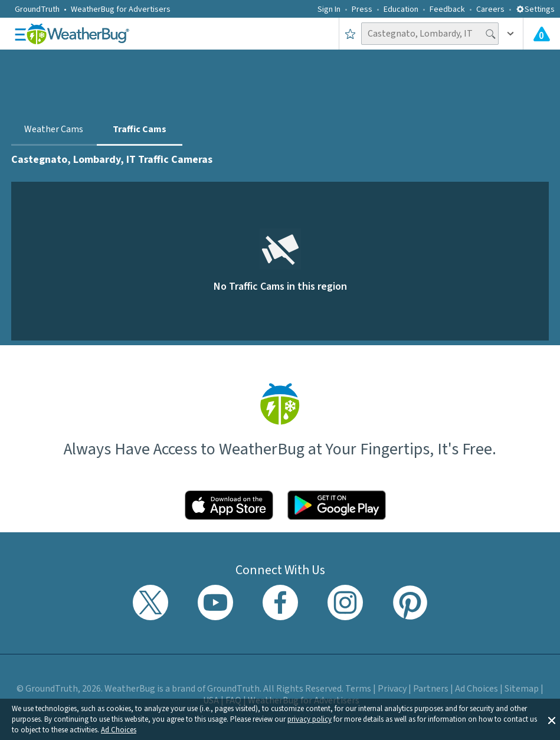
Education (401, 9)
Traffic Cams (140, 129)
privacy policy (310, 719)
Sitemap (522, 689)
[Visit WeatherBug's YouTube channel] (215, 603)
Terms (358, 689)
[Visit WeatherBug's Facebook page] (280, 603)
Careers (490, 9)
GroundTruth (37, 9)
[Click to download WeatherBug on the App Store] (229, 505)
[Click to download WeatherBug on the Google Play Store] (337, 505)
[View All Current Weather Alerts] (542, 34)
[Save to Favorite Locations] (350, 34)
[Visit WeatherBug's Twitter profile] (150, 603)
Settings (535, 9)
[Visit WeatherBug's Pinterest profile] (410, 603)
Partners (431, 689)
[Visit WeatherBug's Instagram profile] (345, 603)
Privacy (392, 689)
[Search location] (430, 34)
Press (362, 9)
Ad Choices (119, 730)
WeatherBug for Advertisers (121, 9)
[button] (552, 719)
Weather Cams (54, 129)
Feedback (447, 9)
